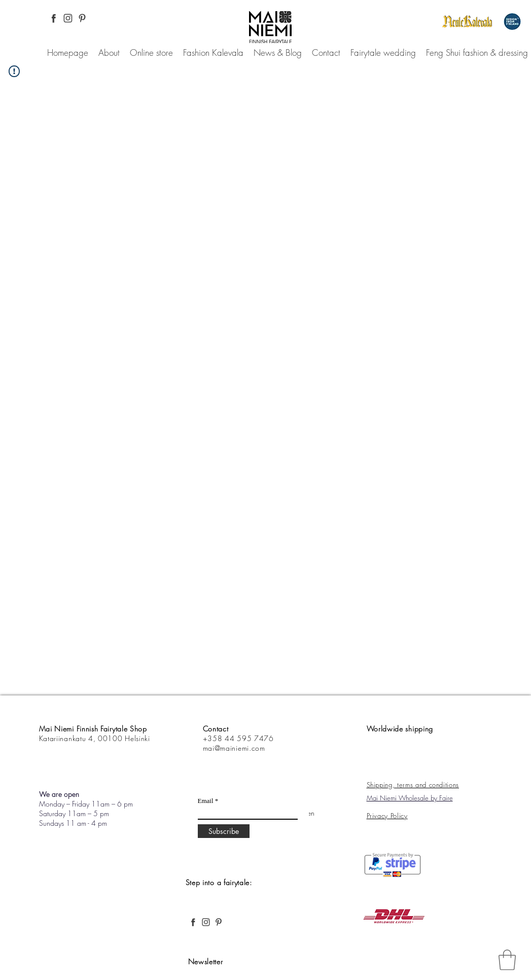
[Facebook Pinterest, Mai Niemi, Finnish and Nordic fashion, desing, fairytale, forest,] (54, 18)
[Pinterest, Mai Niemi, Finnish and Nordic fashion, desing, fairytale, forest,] (82, 18)
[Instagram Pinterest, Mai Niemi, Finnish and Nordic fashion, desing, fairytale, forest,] (68, 18)
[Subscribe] (224, 831)
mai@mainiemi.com (234, 748)
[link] (507, 960)
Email (206, 801)
